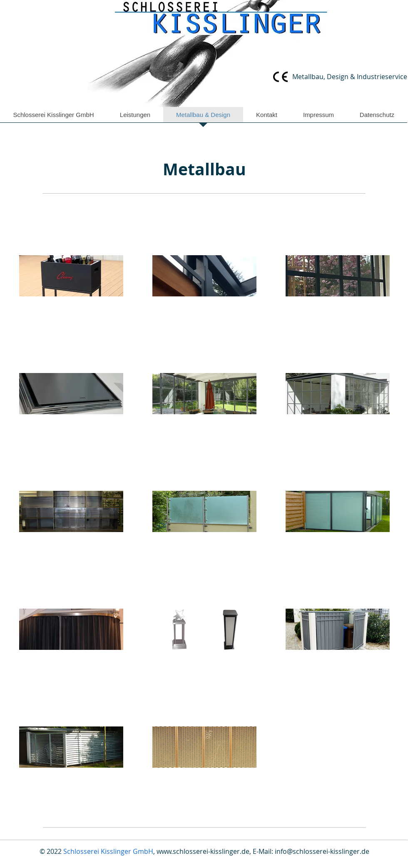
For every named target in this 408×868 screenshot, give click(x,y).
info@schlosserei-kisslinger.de (322, 851)
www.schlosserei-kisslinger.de (203, 851)
